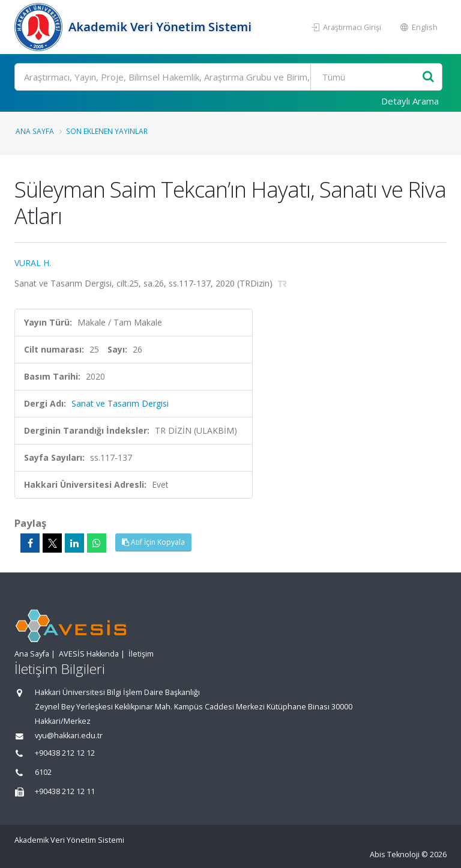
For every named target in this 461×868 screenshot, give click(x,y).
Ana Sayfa (35, 131)
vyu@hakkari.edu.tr (69, 736)
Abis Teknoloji (395, 854)
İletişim (141, 654)
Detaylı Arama (410, 101)
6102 (43, 772)
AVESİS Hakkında (89, 654)
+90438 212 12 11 (65, 791)
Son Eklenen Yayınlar (107, 131)
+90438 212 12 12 (65, 753)
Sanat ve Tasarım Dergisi (120, 403)
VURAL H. (33, 263)
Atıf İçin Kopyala (153, 542)
